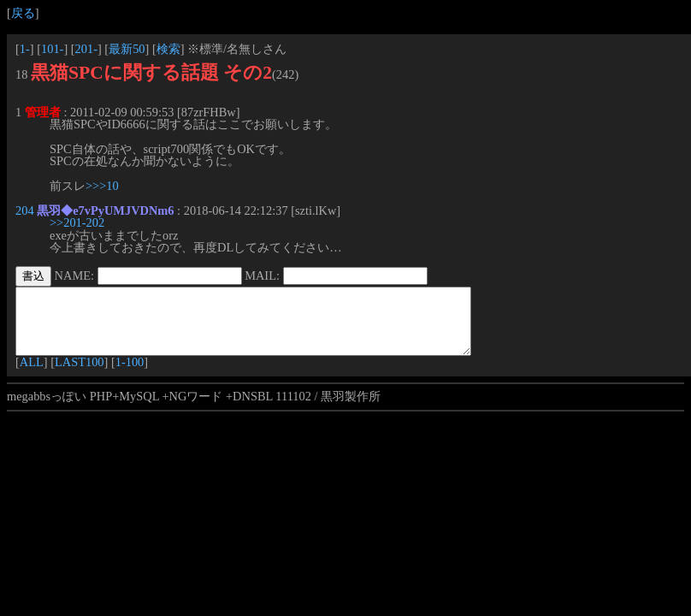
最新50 (127, 49)
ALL (32, 375)
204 (25, 210)
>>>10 (102, 186)
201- (86, 49)
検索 (168, 49)
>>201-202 (77, 222)
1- (25, 49)
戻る (23, 13)
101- (52, 49)
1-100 (130, 375)
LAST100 (80, 375)
